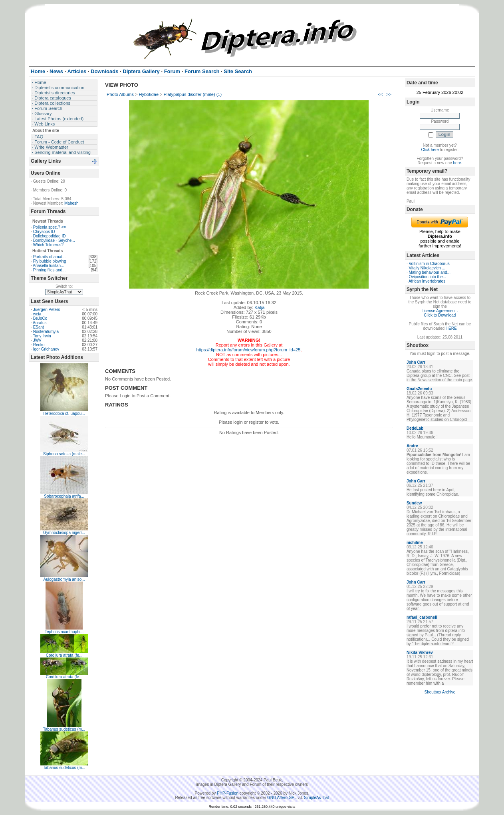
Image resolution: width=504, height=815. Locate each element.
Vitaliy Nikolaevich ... (427, 268)
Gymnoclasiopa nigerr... (64, 533)
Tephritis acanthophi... (64, 632)
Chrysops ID (44, 232)
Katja (259, 307)
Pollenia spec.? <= (50, 227)
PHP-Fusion (228, 793)
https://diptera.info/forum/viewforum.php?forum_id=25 (249, 350)
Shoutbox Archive (440, 692)
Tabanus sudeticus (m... (64, 729)
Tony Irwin (42, 336)
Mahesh (71, 203)
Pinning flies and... (50, 270)
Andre (412, 446)
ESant (39, 327)
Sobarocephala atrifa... (64, 496)
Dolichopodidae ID (50, 236)
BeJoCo (40, 318)
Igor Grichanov (46, 349)
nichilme (415, 543)
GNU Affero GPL (282, 798)
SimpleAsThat (316, 798)
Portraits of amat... (50, 257)
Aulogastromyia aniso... (64, 579)
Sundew (414, 503)
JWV (37, 340)
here (457, 163)
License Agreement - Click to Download (440, 313)
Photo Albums (120, 94)
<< (380, 94)
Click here (430, 150)
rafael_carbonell (422, 617)
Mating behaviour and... (430, 272)
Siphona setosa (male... (64, 454)
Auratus (40, 323)
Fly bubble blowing (50, 261)
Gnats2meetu (419, 389)
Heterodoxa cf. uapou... (64, 413)
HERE (451, 328)
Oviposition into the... (427, 277)
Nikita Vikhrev (420, 653)
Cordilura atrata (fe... (64, 655)
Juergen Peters (47, 310)
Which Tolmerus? (49, 245)
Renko (39, 345)
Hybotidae (149, 94)
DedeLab (415, 428)
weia (37, 314)
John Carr (416, 362)
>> (389, 94)
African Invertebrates (427, 281)
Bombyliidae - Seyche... (54, 240)
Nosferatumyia (46, 332)
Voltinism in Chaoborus (429, 264)
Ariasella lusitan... (48, 266)
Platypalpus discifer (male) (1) (193, 94)
